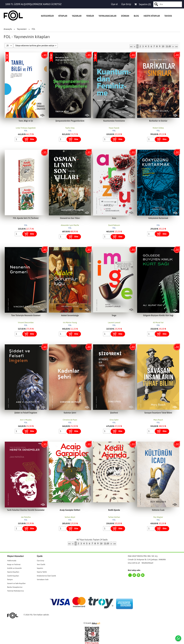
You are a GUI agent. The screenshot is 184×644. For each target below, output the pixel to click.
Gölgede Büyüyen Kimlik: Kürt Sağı (158, 315)
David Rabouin (114, 225)
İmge (114, 315)
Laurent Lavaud (114, 323)
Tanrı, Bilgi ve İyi (26, 121)
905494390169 (147, 563)
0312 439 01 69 (134, 563)
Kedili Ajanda (114, 510)
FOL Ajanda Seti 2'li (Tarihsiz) (26, 218)
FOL (26, 131)
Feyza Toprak (114, 128)
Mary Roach (158, 420)
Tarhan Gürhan (114, 517)
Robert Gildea (158, 128)
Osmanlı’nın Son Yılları (70, 218)
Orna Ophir (114, 420)
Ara (156, 4)
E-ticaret (87, 623)
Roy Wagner (158, 517)
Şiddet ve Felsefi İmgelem (26, 413)
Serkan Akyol (70, 517)
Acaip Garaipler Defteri (70, 510)
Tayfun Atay (70, 128)
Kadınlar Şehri (70, 413)
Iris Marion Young (70, 323)
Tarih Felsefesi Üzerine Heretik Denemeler (26, 510)
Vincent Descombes (26, 323)
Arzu (114, 218)
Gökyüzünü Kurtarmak (158, 218)
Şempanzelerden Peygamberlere (70, 121)
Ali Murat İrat (158, 323)
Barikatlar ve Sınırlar (158, 121)
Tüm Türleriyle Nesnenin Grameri (26, 315)
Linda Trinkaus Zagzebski (26, 128)
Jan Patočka (26, 517)
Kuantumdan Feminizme (114, 121)
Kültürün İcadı (158, 510)
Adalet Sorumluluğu (70, 315)
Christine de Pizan (70, 420)
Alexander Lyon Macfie (70, 225)
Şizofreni (114, 413)
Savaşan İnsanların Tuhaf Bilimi (158, 413)
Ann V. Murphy (26, 420)
